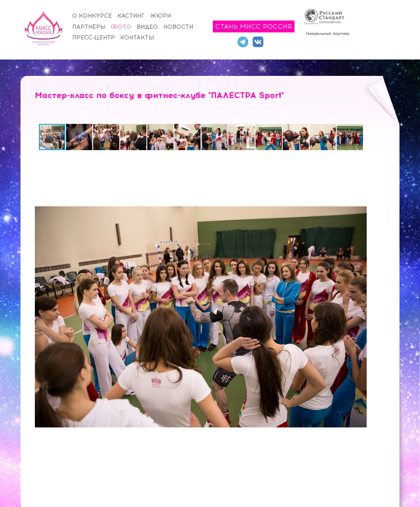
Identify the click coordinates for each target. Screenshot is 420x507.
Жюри (161, 16)
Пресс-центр (94, 38)
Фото (121, 27)
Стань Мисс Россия (254, 26)
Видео (147, 27)
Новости (178, 27)
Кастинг (131, 16)
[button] (80, 137)
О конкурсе (92, 16)
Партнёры (89, 27)
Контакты (137, 38)
